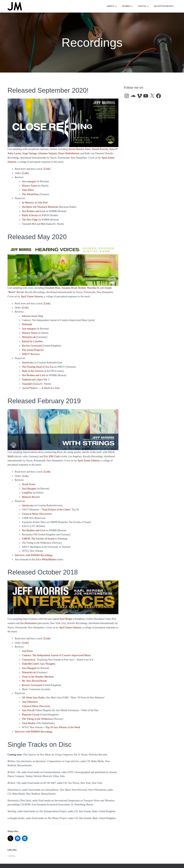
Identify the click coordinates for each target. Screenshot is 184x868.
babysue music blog (32, 312)
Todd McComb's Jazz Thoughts (38, 652)
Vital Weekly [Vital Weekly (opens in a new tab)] (28, 708)
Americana (27, 356)
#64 (42, 221)
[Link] (47, 168)
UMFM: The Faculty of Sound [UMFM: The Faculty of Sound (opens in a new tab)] (37, 529)
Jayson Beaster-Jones (79, 149)
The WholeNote (30, 192)
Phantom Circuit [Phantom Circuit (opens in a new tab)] (30, 700)
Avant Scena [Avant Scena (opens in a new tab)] (28, 476)
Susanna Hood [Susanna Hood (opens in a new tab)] (68, 285)
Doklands (27, 320)
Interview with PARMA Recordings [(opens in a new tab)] (33, 545)
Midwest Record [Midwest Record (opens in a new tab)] (30, 488)
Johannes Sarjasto (46, 153)
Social (143, 6)
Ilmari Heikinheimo (66, 153)
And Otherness (29, 688)
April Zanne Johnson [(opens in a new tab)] (88, 453)
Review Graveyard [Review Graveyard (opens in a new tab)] (31, 672)
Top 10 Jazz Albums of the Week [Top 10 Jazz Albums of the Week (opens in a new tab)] (62, 712)
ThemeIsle (172, 860)
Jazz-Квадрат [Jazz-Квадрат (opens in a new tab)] (29, 656)
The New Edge (29, 217)
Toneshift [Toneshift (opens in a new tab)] (27, 377)
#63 (34, 221)
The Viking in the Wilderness (37, 704)
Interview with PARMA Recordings (33, 717)
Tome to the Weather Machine (37, 664)
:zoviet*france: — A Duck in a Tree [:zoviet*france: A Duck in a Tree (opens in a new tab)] (40, 381)
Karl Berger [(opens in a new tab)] (66, 608)
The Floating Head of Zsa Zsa (37, 360)
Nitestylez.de (28, 332)
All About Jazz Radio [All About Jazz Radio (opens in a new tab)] (33, 684)
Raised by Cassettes (32, 336)
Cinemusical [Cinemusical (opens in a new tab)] (28, 647)
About (112, 6)
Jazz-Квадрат (29, 480)
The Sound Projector (32, 344)
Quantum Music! (164, 6)
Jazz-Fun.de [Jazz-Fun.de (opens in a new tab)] (28, 696)
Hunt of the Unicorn (32, 365)
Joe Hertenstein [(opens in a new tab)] (28, 612)
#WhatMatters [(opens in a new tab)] (49, 549)
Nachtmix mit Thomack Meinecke (39, 205)
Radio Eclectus (29, 213)
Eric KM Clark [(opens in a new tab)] (51, 449)
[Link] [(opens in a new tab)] (47, 463)
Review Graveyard (31, 340)
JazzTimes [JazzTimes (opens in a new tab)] (27, 639)
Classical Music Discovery (35, 692)
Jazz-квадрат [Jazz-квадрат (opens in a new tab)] (29, 324)
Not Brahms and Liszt (33, 209)
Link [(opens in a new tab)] (25, 468)
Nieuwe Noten (29, 184)
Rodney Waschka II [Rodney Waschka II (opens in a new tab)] (86, 285)
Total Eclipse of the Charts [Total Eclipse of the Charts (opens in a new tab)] (55, 500)
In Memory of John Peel (34, 200)
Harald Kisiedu (99, 149)
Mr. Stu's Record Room (34, 668)
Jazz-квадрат (29, 180)
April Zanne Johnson (21, 293)
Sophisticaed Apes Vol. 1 (35, 373)
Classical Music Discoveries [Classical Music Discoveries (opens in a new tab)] (36, 504)
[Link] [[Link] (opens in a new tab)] (25, 303)
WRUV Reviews (30, 348)
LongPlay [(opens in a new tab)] (27, 484)
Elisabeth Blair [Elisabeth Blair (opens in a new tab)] (52, 285)
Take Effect (28, 188)
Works (127, 6)
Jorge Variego (29, 153)
